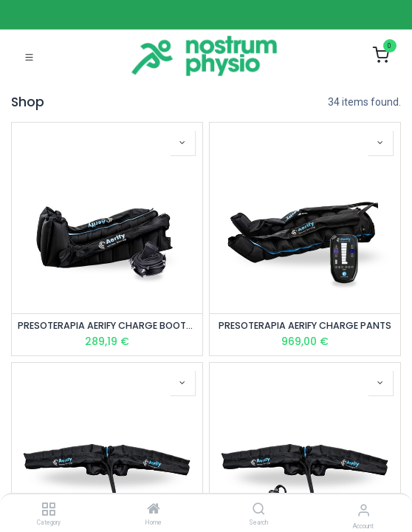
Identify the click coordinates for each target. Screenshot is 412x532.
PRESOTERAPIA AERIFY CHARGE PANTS (305, 325)
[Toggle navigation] (29, 56)
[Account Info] (364, 510)
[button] (182, 143)
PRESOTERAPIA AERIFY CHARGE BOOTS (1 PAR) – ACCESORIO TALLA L (107, 325)
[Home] (154, 510)
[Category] (48, 510)
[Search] (259, 510)
